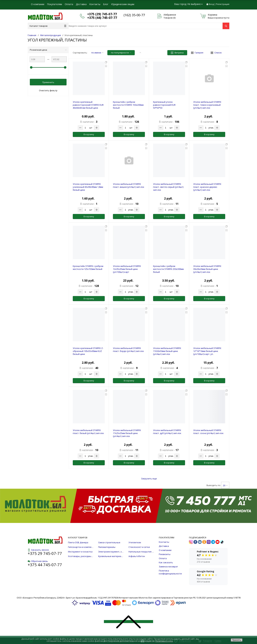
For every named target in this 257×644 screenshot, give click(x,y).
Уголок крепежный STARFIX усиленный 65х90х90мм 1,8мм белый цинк (88, 187)
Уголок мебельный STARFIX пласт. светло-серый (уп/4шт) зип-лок (168, 187)
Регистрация (223, 4)
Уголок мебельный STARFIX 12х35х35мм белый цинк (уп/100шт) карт (127, 269)
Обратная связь (38, 561)
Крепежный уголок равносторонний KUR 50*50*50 (164, 105)
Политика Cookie (164, 641)
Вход (211, 4)
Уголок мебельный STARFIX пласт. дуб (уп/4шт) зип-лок (167, 432)
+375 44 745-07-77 (45, 565)
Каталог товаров (48, 26)
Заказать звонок (38, 550)
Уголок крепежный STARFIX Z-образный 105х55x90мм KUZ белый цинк (88, 351)
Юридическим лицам (123, 4)
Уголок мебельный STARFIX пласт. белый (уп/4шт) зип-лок (88, 432)
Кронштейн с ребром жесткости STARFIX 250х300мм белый (168, 269)
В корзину (89, 134)
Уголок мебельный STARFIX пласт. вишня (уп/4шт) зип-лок (129, 185)
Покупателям (54, 4)
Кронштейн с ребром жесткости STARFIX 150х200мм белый (128, 105)
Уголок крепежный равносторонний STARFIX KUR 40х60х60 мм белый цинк (88, 105)
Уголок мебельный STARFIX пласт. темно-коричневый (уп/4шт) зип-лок (207, 105)
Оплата (69, 4)
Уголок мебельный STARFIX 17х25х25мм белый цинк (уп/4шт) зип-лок (127, 433)
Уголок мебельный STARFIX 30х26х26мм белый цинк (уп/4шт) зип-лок (207, 269)
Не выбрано (195, 4)
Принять (237, 640)
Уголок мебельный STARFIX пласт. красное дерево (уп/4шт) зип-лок (207, 187)
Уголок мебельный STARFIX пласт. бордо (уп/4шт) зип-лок (128, 350)
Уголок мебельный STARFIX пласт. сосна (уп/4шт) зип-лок (208, 432)
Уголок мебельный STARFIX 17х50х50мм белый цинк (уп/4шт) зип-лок (167, 351)
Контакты (95, 4)
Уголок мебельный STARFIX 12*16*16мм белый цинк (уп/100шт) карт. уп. (207, 351)
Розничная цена (48, 50)
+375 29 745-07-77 (45, 553)
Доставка (81, 4)
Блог (106, 4)
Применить (48, 82)
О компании (38, 4)
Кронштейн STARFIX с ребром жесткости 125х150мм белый (88, 268)
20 (225, 485)
